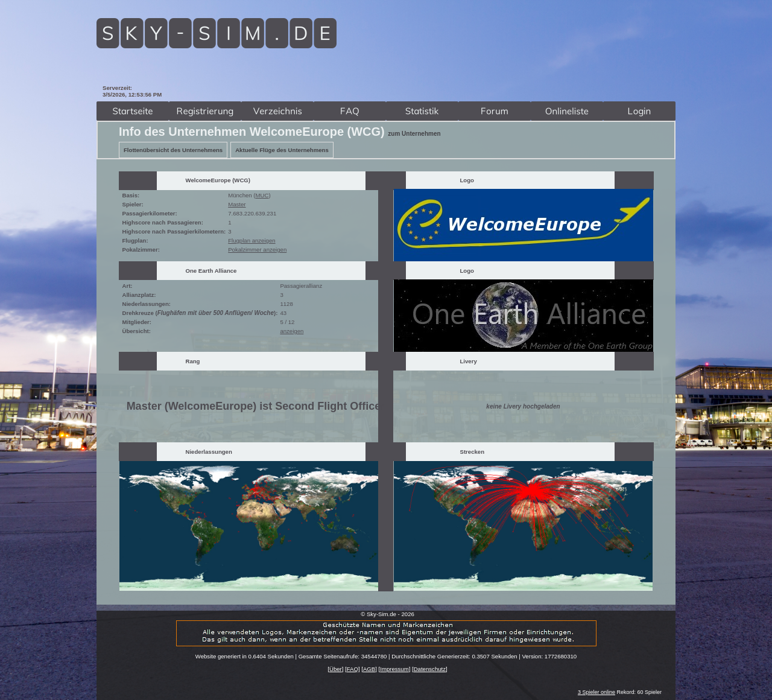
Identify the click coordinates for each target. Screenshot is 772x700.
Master (237, 204)
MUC (262, 195)
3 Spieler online (596, 692)
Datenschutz (430, 669)
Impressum (394, 669)
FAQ (353, 669)
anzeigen (292, 331)
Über (336, 669)
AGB (369, 669)
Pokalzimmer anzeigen (257, 250)
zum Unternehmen (414, 134)
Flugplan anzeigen (252, 240)
